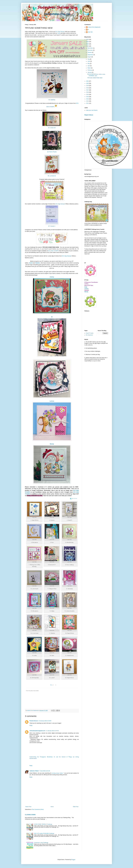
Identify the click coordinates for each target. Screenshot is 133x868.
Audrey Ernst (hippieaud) (94, 27)
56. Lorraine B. (52, 176)
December (90, 48)
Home (52, 807)
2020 (88, 83)
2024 (88, 42)
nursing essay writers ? (58, 773)
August (89, 57)
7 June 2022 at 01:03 (45, 771)
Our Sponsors (89, 335)
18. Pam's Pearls (52, 152)
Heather (38, 263)
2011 (88, 103)
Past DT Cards (90, 333)
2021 (88, 81)
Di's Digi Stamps (60, 32)
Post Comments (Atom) (38, 809)
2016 (88, 92)
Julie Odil (90, 32)
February (90, 70)
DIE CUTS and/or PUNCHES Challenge (44, 833)
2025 (88, 39)
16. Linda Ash (52, 128)
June (89, 61)
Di (88, 30)
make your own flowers (92, 110)
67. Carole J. (52, 226)
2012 (88, 101)
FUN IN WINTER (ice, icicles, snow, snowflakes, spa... (96, 75)
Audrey (52, 277)
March (89, 68)
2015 (88, 94)
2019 (88, 86)
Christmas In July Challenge (41, 843)
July (89, 59)
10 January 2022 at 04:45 (45, 721)
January (90, 72)
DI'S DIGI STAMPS (53, 251)
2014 (88, 97)
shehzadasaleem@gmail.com (37, 731)
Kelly (86, 287)
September (90, 55)
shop (59, 33)
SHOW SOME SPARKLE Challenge (43, 824)
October (90, 52)
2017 (88, 90)
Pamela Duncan (34, 721)
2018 (88, 88)
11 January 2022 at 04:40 (52, 731)
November (90, 50)
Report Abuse (89, 115)
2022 (88, 46)
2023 (88, 44)
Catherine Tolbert (34, 771)
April (89, 66)
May (89, 63)
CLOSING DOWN (30, 815)
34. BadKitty (52, 100)
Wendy (52, 444)
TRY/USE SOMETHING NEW (95, 78)
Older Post (76, 807)
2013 (88, 99)
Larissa (52, 401)
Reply (31, 725)
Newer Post (28, 807)
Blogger (73, 860)
